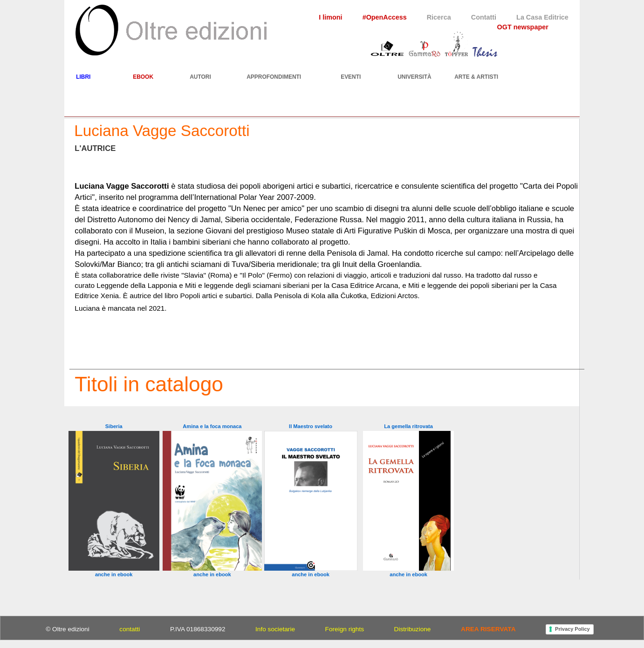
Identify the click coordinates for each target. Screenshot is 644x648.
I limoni (330, 17)
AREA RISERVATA (488, 629)
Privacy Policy (572, 629)
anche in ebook (114, 574)
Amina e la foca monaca (212, 426)
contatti (130, 629)
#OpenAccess (385, 17)
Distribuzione (413, 629)
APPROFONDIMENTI (274, 77)
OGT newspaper (523, 27)
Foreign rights (345, 629)
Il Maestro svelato (311, 426)
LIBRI (83, 77)
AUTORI (200, 77)
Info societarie (275, 629)
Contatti (484, 17)
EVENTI (351, 77)
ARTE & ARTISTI (476, 77)
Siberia (114, 426)
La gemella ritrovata (408, 426)
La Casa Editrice (542, 17)
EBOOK (143, 77)
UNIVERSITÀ (414, 77)
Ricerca (439, 17)
